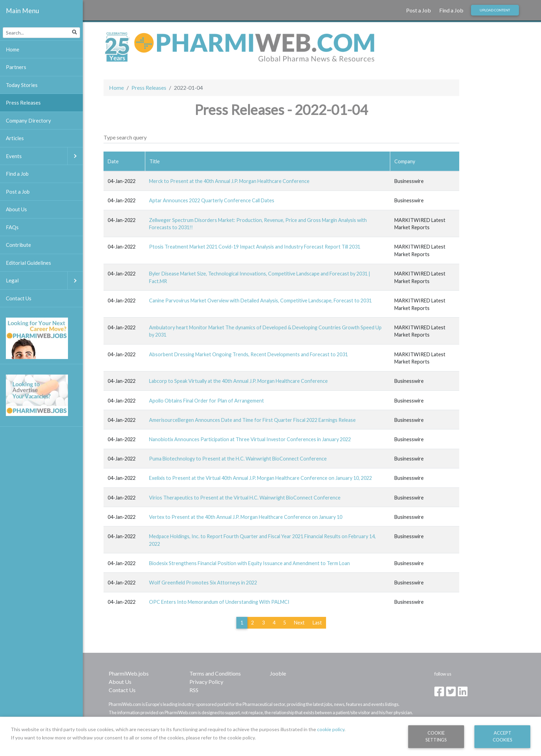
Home (116, 88)
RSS (194, 690)
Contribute (18, 245)
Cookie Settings (436, 736)
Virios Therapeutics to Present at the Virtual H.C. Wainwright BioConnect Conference (245, 498)
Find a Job (451, 10)
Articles (15, 138)
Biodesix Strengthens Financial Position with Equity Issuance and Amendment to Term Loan (249, 563)
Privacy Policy (206, 682)
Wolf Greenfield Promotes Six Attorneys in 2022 (203, 583)
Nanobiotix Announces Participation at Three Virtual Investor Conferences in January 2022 (250, 439)
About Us (120, 682)
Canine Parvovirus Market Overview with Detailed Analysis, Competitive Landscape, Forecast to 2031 (260, 301)
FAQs (12, 227)
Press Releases (149, 88)
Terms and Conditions (215, 673)
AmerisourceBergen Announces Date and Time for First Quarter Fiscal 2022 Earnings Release (252, 420)
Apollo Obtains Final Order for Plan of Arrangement (206, 401)
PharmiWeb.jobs (129, 673)
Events (44, 156)
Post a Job (419, 10)
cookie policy (331, 729)
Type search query (125, 137)
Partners (16, 67)
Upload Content (495, 10)
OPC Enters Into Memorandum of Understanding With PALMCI (219, 602)
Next (299, 623)
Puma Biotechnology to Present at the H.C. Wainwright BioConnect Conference (238, 459)
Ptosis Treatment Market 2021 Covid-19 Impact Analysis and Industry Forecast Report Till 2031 (255, 247)
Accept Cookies (503, 736)
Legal (44, 280)
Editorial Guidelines (28, 263)
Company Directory (28, 120)
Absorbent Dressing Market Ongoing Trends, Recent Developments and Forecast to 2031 (248, 354)
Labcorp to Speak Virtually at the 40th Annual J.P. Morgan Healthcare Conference (238, 381)
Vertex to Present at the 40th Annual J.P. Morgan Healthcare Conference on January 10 (246, 517)
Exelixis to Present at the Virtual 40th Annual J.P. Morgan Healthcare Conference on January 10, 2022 (260, 478)
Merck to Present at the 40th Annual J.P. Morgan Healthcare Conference (229, 181)
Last (317, 623)
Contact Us (122, 690)
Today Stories (22, 85)
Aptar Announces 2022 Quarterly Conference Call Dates (212, 200)
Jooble (278, 673)
